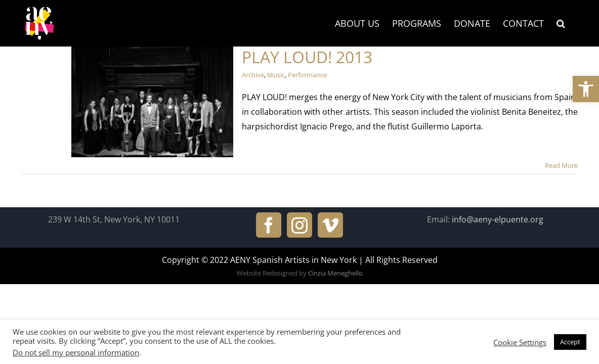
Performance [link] (307, 75)
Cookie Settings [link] (520, 342)
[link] (586, 89)
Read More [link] (561, 165)
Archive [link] (253, 75)
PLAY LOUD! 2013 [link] (307, 57)
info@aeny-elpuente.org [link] (498, 219)
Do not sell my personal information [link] (76, 352)
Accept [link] (570, 342)
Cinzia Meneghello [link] (335, 273)
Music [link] (276, 75)
